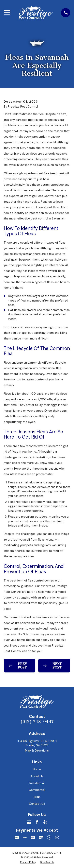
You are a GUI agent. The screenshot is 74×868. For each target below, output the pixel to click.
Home (37, 769)
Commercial (37, 790)
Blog (37, 797)
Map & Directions (37, 751)
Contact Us (37, 804)
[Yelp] (45, 822)
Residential (37, 783)
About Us (37, 776)
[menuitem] (28, 862)
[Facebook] (37, 822)
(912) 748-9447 (37, 722)
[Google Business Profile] (29, 822)
